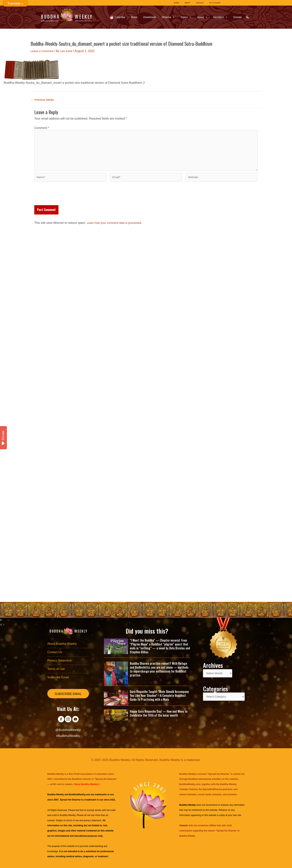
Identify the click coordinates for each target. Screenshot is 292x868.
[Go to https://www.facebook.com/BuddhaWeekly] (60, 720)
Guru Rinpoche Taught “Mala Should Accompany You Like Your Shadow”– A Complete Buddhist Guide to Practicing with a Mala (159, 694)
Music (134, 17)
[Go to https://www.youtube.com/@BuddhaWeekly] (76, 720)
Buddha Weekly (68, 815)
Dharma (168, 17)
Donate (238, 17)
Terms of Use (56, 669)
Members (220, 17)
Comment (42, 128)
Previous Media (43, 100)
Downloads (150, 17)
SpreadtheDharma (212, 789)
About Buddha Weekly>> (87, 784)
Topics (186, 17)
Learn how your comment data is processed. (116, 226)
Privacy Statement (59, 660)
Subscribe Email (58, 677)
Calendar (120, 17)
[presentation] (63, 199)
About (202, 17)
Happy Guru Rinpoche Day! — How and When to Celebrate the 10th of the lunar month (159, 712)
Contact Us (55, 651)
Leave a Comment (43, 51)
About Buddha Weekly (62, 642)
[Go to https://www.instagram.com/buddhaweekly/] (68, 720)
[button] (247, 17)
